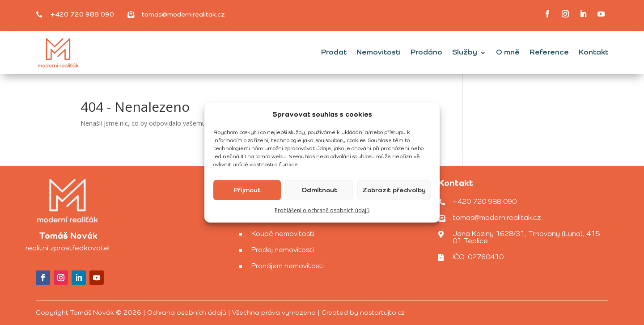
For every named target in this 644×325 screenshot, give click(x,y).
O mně (508, 53)
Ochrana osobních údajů (187, 313)
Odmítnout (319, 190)
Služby (465, 53)
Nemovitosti (379, 53)
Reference (549, 53)
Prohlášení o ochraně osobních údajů (322, 210)
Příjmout (247, 190)
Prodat (334, 53)
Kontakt (593, 53)
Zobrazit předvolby (394, 190)
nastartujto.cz (382, 313)
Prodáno (426, 53)
